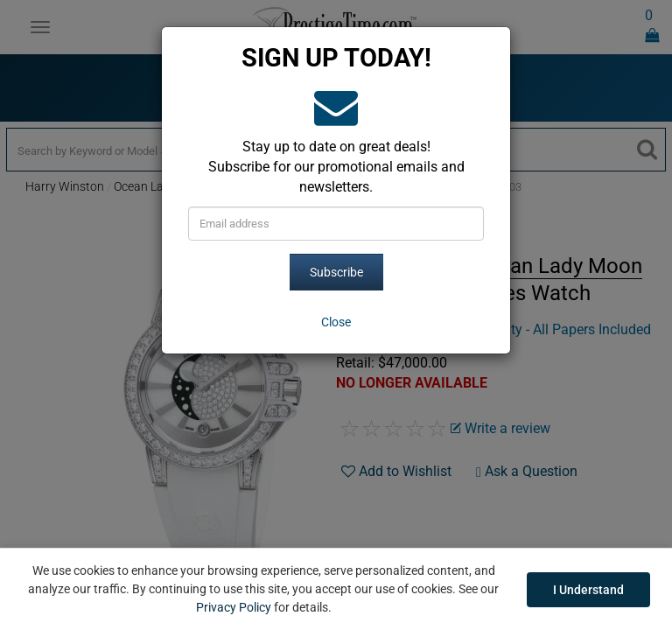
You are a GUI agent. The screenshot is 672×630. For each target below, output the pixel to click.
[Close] (336, 322)
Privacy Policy (234, 607)
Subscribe (336, 272)
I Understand (588, 590)
